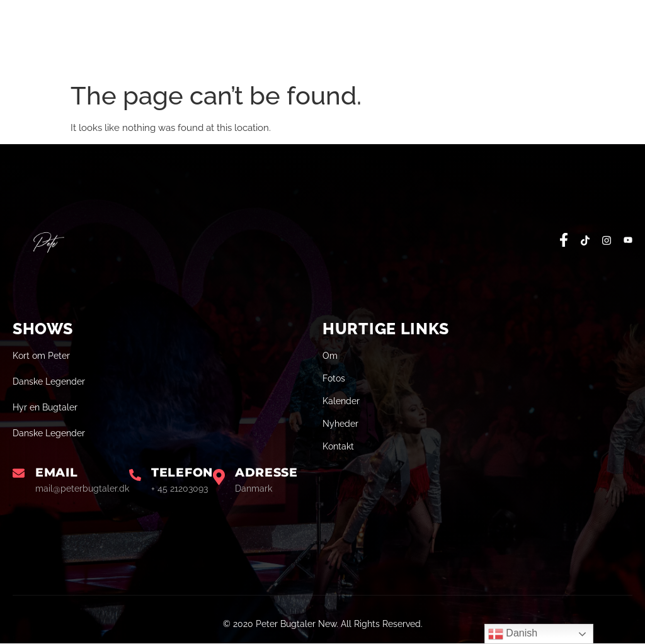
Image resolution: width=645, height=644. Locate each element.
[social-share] (564, 240)
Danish (513, 634)
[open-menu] (624, 41)
